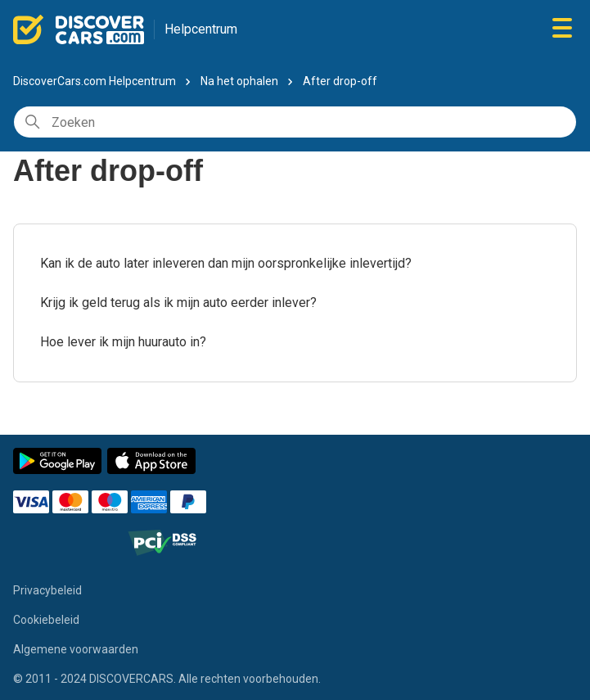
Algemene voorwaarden (76, 649)
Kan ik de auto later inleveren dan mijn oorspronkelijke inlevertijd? (226, 263)
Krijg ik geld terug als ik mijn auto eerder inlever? (178, 303)
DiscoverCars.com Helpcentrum (95, 81)
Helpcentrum (201, 29)
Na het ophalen (239, 81)
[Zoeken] (295, 122)
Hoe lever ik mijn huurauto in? (123, 342)
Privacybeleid (47, 590)
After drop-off (340, 81)
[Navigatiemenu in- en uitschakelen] (562, 29)
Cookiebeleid (46, 620)
